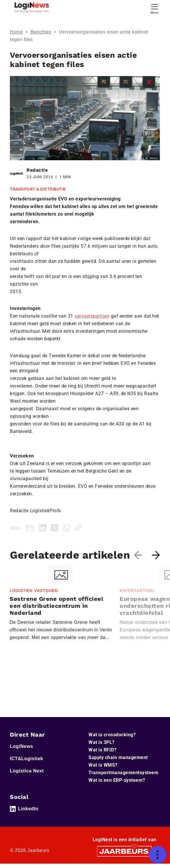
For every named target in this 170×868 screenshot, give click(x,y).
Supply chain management (118, 762)
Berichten (41, 32)
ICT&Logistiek (26, 763)
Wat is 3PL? (102, 747)
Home (16, 32)
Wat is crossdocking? (112, 739)
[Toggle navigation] (155, 8)
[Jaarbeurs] (124, 855)
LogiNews (22, 751)
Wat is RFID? (102, 754)
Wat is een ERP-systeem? (117, 785)
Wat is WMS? (103, 769)
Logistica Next (27, 775)
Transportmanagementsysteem (123, 777)
